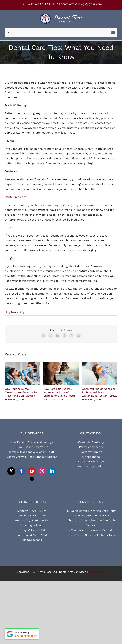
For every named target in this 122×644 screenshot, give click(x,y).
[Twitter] (11, 471)
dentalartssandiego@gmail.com (81, 4)
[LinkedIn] (52, 471)
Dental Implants (15, 197)
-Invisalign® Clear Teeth (90, 461)
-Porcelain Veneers (90, 447)
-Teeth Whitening (90, 452)
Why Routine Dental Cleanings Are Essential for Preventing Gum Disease (21, 392)
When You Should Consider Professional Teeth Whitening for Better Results (99, 392)
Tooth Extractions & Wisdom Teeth (32, 452)
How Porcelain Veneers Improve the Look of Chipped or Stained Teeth (59, 392)
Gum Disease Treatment (32, 447)
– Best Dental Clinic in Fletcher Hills (90, 535)
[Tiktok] (32, 479)
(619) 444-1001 (49, 4)
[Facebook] (22, 471)
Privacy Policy (97, 572)
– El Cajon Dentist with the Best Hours (90, 511)
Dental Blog (18, 312)
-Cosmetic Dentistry (90, 442)
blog (7, 312)
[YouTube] (32, 471)
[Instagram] (42, 471)
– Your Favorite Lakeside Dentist (90, 530)
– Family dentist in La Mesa (90, 516)
